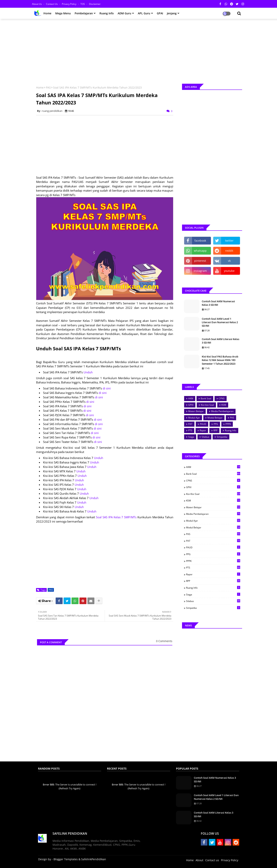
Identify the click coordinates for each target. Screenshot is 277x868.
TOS (83, 4)
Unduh (88, 372)
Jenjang (172, 13)
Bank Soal (206, 398)
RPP (215, 430)
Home (47, 13)
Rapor (203, 430)
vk (229, 261)
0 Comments (164, 641)
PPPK (228, 424)
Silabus (205, 437)
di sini (107, 388)
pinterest (200, 261)
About (199, 860)
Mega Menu (63, 13)
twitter (229, 241)
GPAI (160, 13)
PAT (190, 424)
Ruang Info (107, 13)
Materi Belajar (196, 411)
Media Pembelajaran (222, 411)
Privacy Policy (69, 4)
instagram (200, 271)
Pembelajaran (84, 13)
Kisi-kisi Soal (207, 405)
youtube (229, 271)
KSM (224, 405)
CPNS (222, 398)
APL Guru (144, 13)
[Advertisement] (139, 50)
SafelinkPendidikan (94, 859)
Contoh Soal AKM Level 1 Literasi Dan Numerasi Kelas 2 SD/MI (220, 322)
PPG (216, 424)
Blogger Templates (66, 859)
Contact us (52, 4)
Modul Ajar (194, 418)
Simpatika (222, 437)
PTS (190, 430)
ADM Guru (124, 13)
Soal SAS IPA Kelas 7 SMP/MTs (116, 517)
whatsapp (200, 251)
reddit (229, 251)
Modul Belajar (215, 418)
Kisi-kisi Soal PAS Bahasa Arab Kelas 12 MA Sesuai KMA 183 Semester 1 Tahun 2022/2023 (220, 360)
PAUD (203, 424)
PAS (48, 87)
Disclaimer (95, 4)
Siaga (191, 437)
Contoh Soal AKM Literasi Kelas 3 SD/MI (220, 341)
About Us (37, 4)
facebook (200, 241)
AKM (191, 398)
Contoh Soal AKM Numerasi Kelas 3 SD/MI (218, 303)
